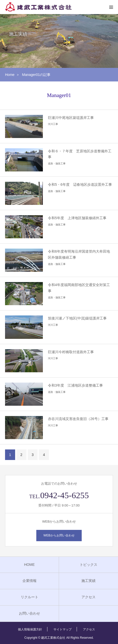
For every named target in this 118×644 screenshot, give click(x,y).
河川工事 (53, 124)
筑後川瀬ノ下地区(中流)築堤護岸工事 (77, 318)
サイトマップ (63, 629)
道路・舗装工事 (57, 164)
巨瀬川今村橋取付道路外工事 (71, 352)
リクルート (29, 597)
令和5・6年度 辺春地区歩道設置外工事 (80, 185)
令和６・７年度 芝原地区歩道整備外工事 (80, 154)
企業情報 (29, 581)
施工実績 (88, 581)
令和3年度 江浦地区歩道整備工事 (75, 385)
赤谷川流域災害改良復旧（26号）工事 (78, 419)
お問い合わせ (29, 613)
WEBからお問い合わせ (59, 535)
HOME (29, 565)
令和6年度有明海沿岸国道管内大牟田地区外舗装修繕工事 (79, 254)
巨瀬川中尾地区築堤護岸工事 (71, 118)
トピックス (88, 565)
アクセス (88, 597)
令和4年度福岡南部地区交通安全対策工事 (79, 288)
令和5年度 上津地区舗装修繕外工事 (77, 218)
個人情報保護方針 (30, 629)
